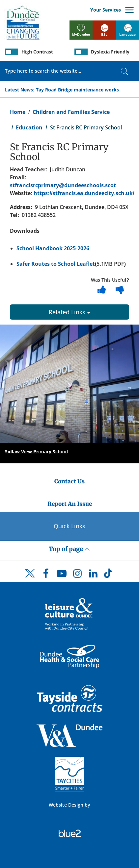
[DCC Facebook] (46, 575)
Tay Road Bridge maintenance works (77, 90)
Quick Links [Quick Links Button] (69, 526)
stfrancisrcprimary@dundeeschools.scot (63, 185)
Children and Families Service (71, 112)
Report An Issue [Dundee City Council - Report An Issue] (70, 504)
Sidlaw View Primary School (36, 451)
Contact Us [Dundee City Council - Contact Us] (69, 481)
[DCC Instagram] (77, 575)
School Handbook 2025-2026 (53, 248)
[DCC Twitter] (30, 579)
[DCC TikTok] (109, 575)
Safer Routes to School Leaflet (56, 264)
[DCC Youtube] (62, 575)
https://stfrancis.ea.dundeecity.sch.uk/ (84, 193)
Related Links (69, 312)
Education (29, 127)
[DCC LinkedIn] (93, 575)
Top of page (69, 549)
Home (18, 112)
